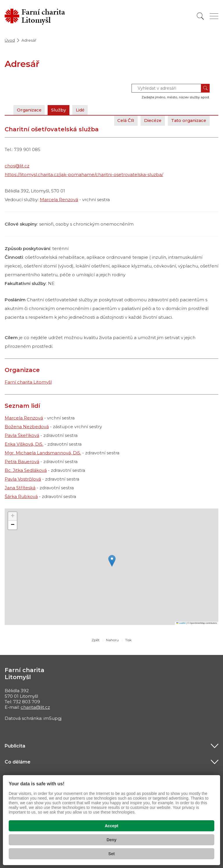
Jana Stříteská (20, 488)
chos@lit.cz (17, 166)
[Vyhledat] (200, 16)
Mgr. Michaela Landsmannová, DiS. (43, 453)
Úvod (10, 40)
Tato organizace (188, 120)
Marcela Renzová (59, 200)
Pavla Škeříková (22, 435)
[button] (112, 561)
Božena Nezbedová (27, 427)
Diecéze (150, 120)
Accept (112, 826)
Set (111, 854)
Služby (60, 110)
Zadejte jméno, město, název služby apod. (176, 97)
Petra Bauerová (22, 462)
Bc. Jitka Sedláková (26, 470)
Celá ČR (122, 120)
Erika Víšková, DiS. (24, 444)
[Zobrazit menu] (214, 16)
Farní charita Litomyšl (28, 382)
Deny (111, 840)
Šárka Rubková (21, 496)
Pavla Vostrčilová (23, 479)
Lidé (83, 110)
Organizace (30, 110)
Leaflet (181, 623)
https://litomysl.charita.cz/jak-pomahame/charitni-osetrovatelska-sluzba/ (84, 175)
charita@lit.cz (35, 707)
